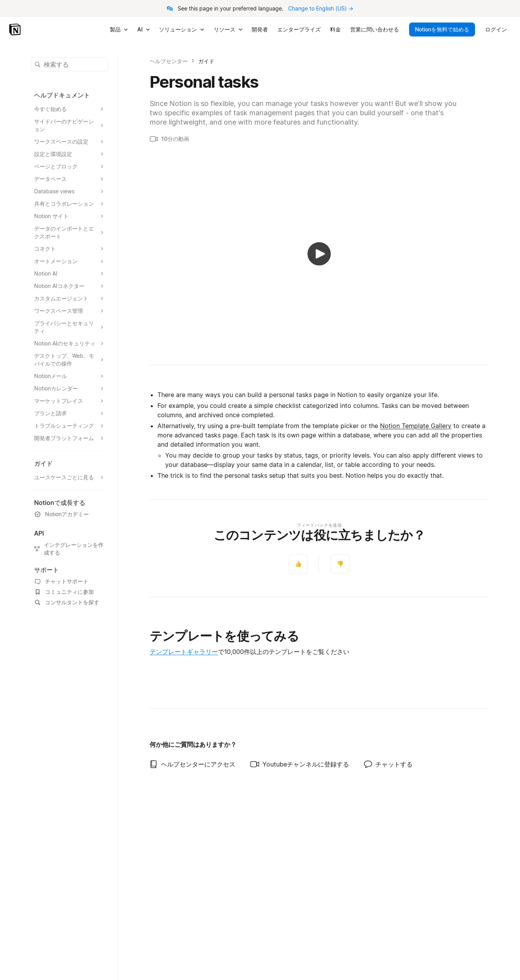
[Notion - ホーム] (16, 29)
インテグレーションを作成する (69, 549)
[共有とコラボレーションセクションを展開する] (70, 204)
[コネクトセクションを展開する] (70, 249)
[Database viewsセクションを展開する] (70, 191)
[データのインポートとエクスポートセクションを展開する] (70, 232)
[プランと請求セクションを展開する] (70, 413)
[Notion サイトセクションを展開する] (70, 216)
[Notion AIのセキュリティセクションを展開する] (70, 343)
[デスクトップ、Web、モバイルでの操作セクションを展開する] (70, 360)
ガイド (206, 61)
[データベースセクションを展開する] (70, 179)
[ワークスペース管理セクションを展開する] (70, 311)
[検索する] (70, 64)
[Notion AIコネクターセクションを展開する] (70, 286)
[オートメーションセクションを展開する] (70, 261)
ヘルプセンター (169, 61)
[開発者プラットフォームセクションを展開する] (70, 438)
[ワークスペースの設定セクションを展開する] (70, 142)
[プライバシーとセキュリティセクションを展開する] (70, 327)
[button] (70, 64)
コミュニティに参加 (64, 592)
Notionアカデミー (61, 514)
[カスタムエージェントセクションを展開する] (70, 298)
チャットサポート (61, 581)
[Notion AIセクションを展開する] (70, 274)
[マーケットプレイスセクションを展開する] (70, 401)
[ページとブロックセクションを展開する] (70, 167)
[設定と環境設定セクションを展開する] (70, 154)
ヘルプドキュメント (62, 95)
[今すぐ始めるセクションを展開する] (70, 109)
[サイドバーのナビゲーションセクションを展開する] (70, 125)
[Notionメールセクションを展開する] (70, 376)
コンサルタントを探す (67, 602)
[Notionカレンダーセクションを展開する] (70, 389)
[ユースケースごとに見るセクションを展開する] (70, 477)
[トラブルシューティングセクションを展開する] (70, 426)
